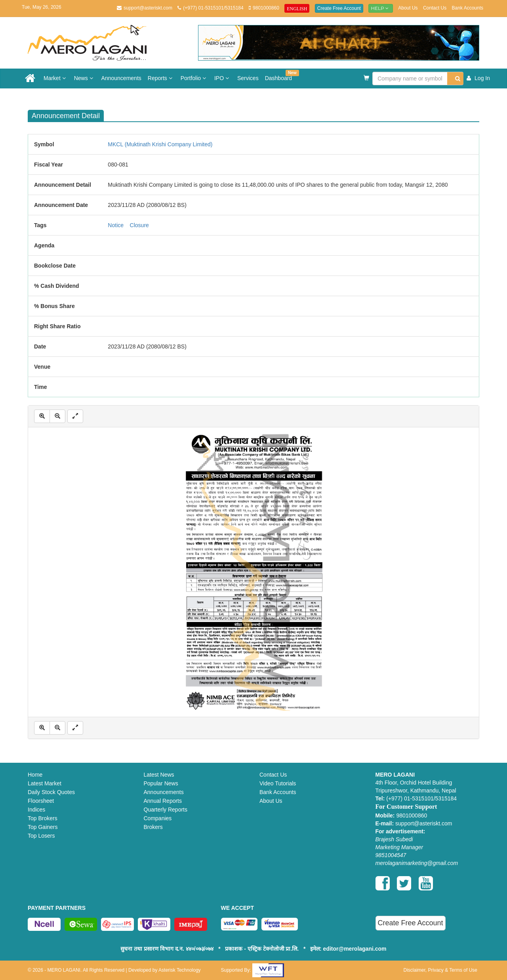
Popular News (161, 783)
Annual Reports (163, 801)
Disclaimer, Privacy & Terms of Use (441, 970)
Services (248, 78)
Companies (158, 818)
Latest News (159, 775)
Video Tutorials (278, 783)
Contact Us (435, 8)
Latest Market (45, 783)
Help (381, 8)
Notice (116, 225)
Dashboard (280, 76)
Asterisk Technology (180, 970)
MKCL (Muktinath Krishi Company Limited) (160, 144)
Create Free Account (339, 8)
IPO (223, 78)
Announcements (121, 78)
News (85, 78)
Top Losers (41, 836)
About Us (408, 8)
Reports (161, 78)
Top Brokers (43, 818)
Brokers (153, 827)
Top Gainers (43, 827)
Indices (36, 810)
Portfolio (194, 78)
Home (35, 775)
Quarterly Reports (166, 810)
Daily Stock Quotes (51, 792)
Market (56, 78)
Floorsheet (41, 801)
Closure (139, 225)
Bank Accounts (468, 8)
